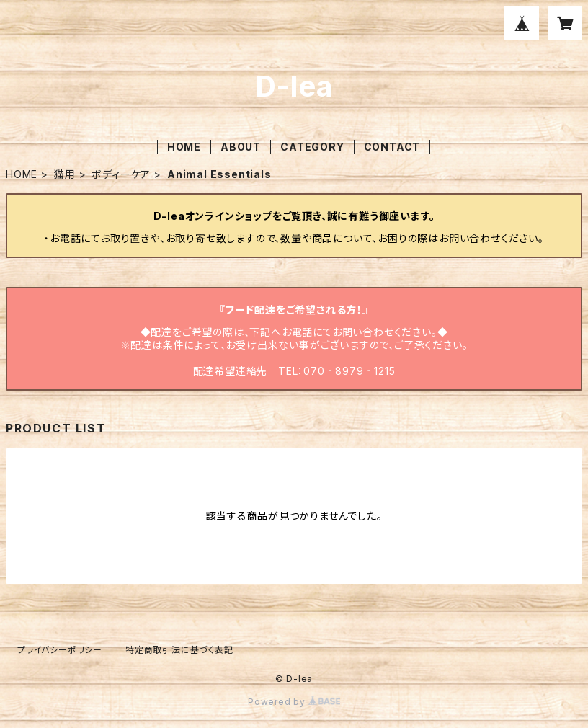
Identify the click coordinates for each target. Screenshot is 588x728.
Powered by (294, 702)
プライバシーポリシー (60, 650)
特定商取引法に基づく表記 (179, 650)
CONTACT (392, 147)
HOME (184, 147)
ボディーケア (121, 174)
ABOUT (241, 147)
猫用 (65, 174)
